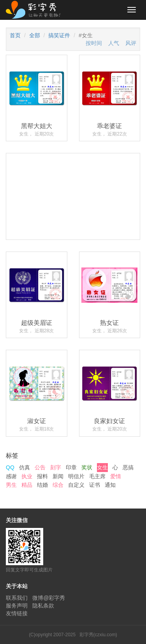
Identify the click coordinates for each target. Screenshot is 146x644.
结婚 (42, 485)
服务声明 (17, 606)
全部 (35, 35)
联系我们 (17, 598)
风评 (131, 43)
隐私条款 (43, 606)
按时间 (94, 43)
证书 (95, 485)
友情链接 (17, 613)
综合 (58, 485)
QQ (10, 467)
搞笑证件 (59, 35)
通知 (110, 485)
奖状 (87, 467)
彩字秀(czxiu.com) (98, 635)
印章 (71, 467)
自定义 (76, 485)
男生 (11, 485)
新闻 (58, 476)
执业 (27, 476)
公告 (40, 467)
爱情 (116, 476)
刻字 (56, 467)
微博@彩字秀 (49, 598)
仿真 (25, 467)
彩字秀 (36, 10)
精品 (27, 485)
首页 (15, 35)
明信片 (76, 476)
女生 (102, 467)
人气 (114, 43)
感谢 (11, 476)
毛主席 (97, 476)
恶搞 (128, 467)
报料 (42, 476)
